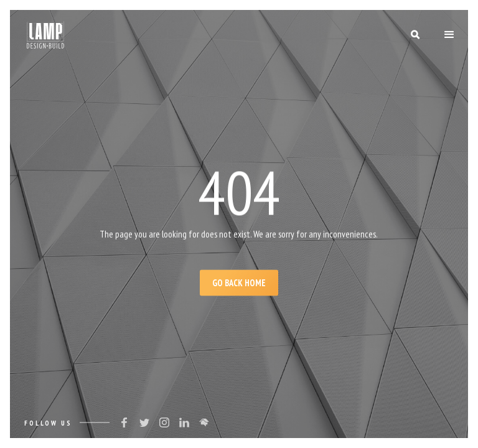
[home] (45, 35)
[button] (449, 35)
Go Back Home (239, 283)
